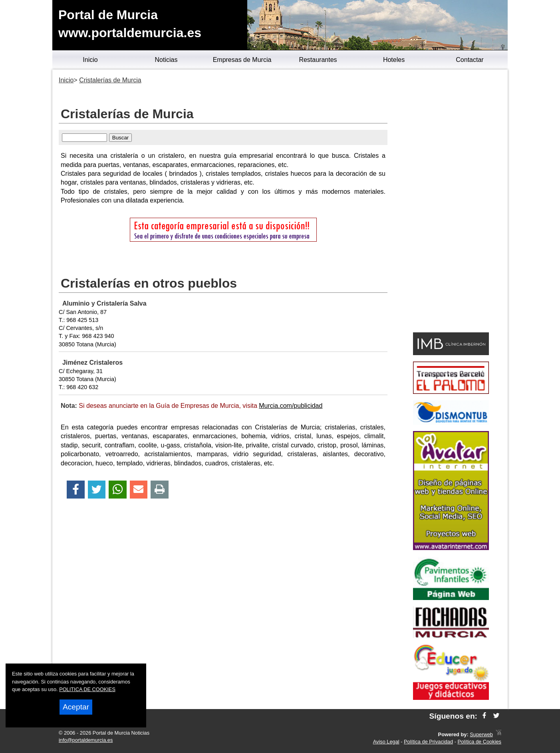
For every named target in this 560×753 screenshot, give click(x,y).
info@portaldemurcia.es (86, 740)
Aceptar (76, 707)
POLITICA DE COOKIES (87, 689)
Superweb (481, 734)
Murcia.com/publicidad (291, 406)
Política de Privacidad (428, 742)
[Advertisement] (451, 202)
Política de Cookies (479, 742)
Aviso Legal (386, 742)
